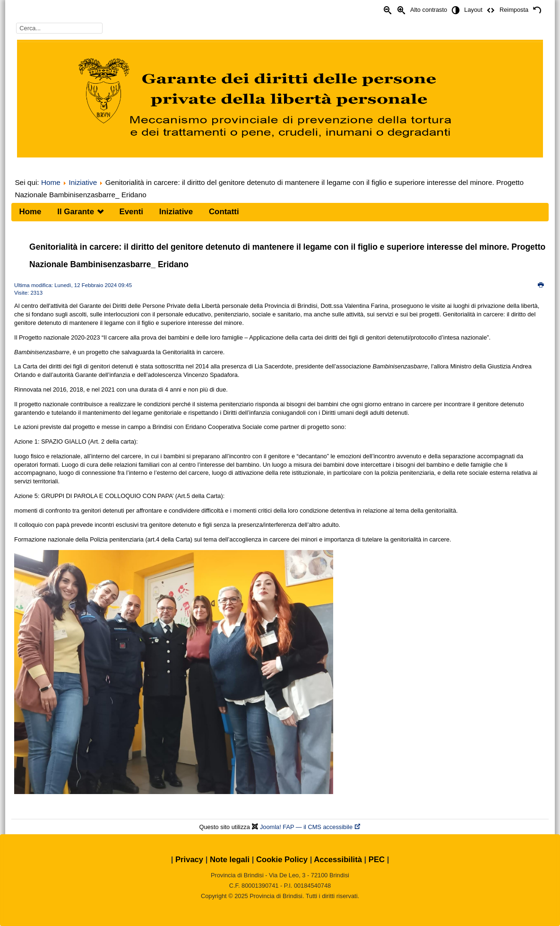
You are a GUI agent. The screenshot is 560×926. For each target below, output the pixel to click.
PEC (377, 860)
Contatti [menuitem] (224, 212)
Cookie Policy (282, 860)
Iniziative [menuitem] (176, 212)
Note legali (230, 860)
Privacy (189, 860)
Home (51, 182)
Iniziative (83, 182)
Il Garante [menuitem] (76, 212)
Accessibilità (338, 860)
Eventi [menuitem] (131, 212)
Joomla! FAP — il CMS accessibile (310, 827)
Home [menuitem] (30, 212)
